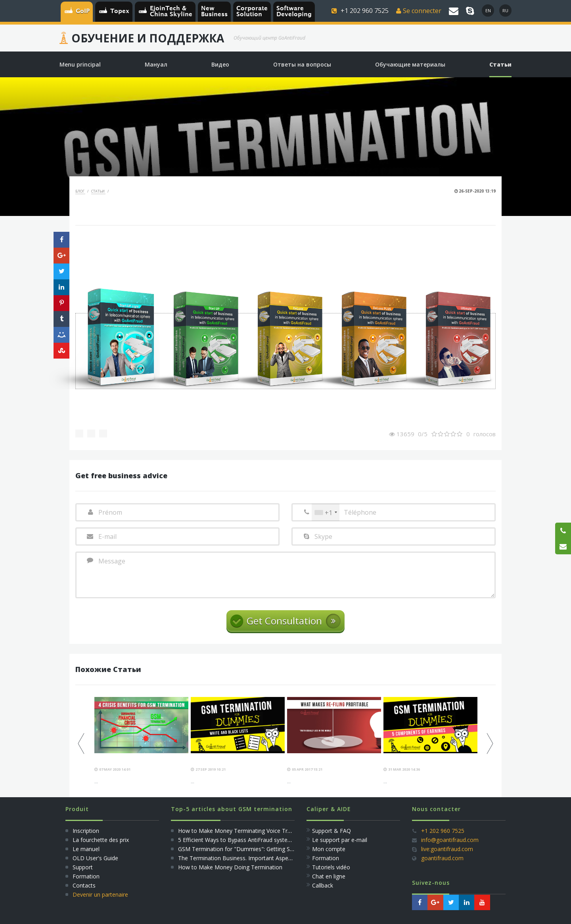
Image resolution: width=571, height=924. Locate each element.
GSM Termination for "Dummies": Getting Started (242, 849)
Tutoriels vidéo (331, 867)
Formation (86, 876)
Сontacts (84, 885)
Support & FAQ (331, 831)
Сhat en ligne (329, 876)
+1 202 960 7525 (443, 831)
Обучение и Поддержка (148, 38)
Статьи (98, 191)
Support (83, 867)
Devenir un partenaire (100, 894)
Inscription (85, 831)
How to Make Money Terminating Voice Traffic (238, 831)
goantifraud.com (442, 858)
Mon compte (329, 849)
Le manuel (86, 849)
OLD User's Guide (95, 858)
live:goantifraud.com (447, 849)
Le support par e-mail (340, 840)
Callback (323, 885)
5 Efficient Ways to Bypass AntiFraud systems (237, 840)
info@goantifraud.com (450, 840)
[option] (141, 741)
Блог (80, 191)
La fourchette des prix (101, 840)
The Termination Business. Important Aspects (237, 858)
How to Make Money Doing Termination (230, 867)
